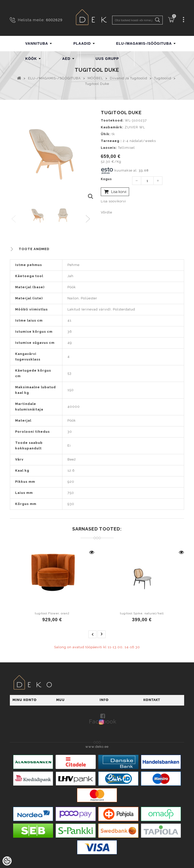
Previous (14, 219)
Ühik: (106, 134)
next (102, 634)
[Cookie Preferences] (7, 861)
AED (66, 59)
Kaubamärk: (112, 127)
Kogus (106, 179)
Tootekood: (112, 120)
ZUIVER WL (135, 127)
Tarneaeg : (111, 141)
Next (89, 219)
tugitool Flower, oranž (52, 613)
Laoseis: (109, 148)
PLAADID (82, 43)
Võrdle (106, 212)
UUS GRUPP (107, 59)
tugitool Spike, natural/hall (142, 613)
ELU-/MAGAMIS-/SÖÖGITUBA (144, 43)
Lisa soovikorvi (113, 201)
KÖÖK (31, 59)
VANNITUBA (37, 43)
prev (92, 634)
